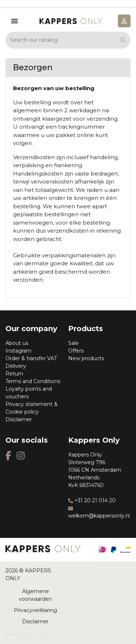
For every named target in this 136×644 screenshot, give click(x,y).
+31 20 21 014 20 (92, 500)
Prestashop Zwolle (29, 635)
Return (14, 374)
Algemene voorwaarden (35, 595)
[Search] (68, 40)
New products (86, 358)
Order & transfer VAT (31, 358)
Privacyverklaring (35, 610)
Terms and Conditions (33, 381)
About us (17, 343)
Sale (73, 343)
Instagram (18, 351)
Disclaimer (19, 419)
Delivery (16, 366)
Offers (76, 351)
